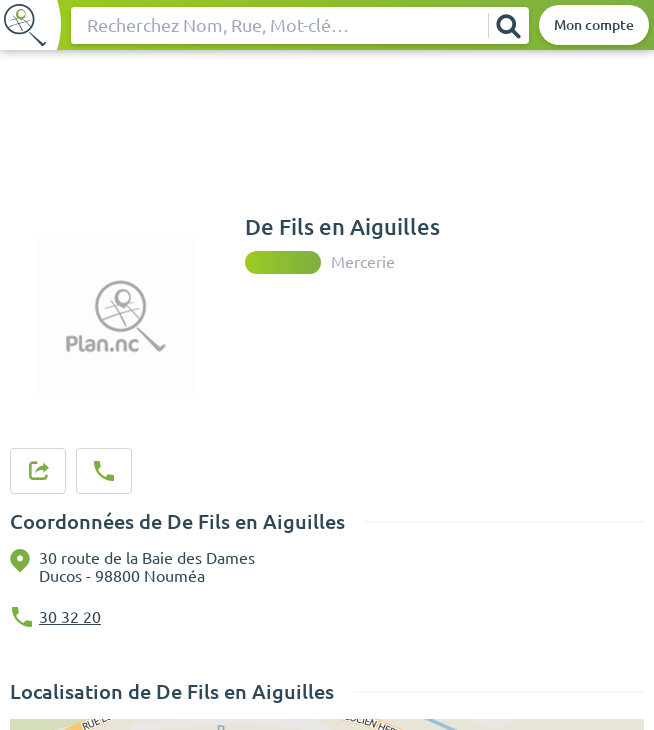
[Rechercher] (508, 25)
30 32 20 (70, 617)
